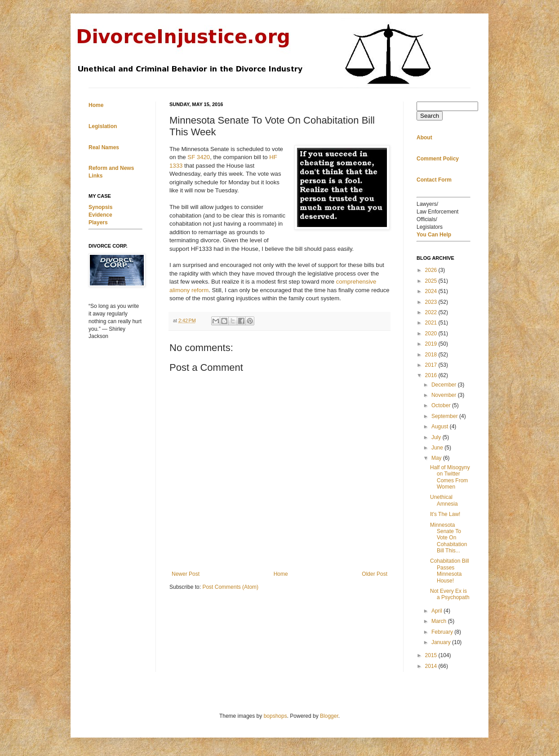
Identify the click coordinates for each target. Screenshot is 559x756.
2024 (432, 291)
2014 (432, 666)
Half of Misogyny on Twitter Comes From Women (450, 477)
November (445, 395)
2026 (432, 270)
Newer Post (186, 574)
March (440, 621)
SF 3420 (199, 157)
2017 (432, 365)
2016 (432, 375)
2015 (432, 655)
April (437, 611)
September (445, 416)
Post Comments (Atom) (230, 587)
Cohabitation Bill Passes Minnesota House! (450, 571)
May (437, 458)
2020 (432, 334)
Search (430, 116)
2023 (432, 302)
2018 (432, 355)
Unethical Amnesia (444, 500)
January (442, 642)
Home (281, 574)
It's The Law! (445, 514)
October (442, 405)
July (437, 437)
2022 (432, 312)
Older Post (375, 574)
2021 (432, 323)
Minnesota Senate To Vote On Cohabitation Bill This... (448, 538)
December (445, 385)
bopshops (275, 716)
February (443, 632)
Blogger (329, 716)
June (438, 448)
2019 (432, 344)
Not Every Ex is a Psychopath (450, 594)
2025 (432, 281)
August (441, 427)
